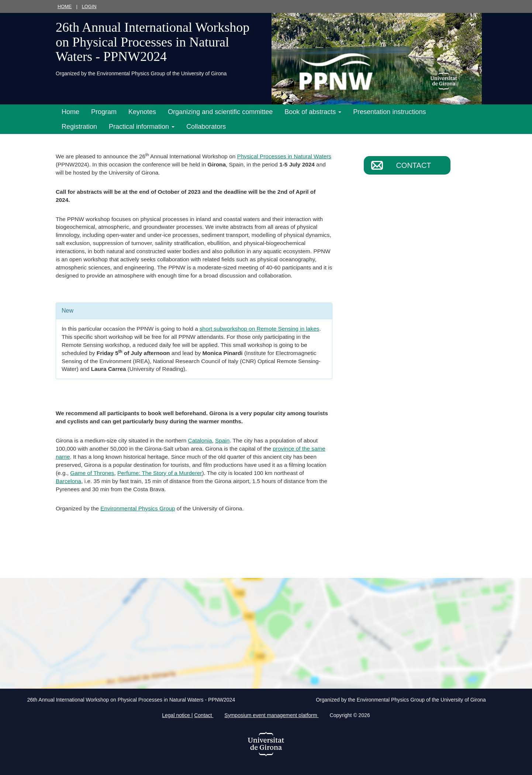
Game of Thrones (92, 473)
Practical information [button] (142, 127)
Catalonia (200, 440)
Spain (222, 440)
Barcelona (68, 481)
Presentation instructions (389, 112)
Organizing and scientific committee (220, 112)
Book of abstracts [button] (313, 112)
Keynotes (142, 112)
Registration (79, 127)
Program (104, 112)
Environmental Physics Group (138, 508)
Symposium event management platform (271, 715)
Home (65, 6)
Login (89, 6)
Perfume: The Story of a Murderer (160, 473)
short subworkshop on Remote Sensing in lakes (259, 329)
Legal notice (177, 715)
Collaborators (206, 127)
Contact (413, 165)
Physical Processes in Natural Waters (284, 156)
